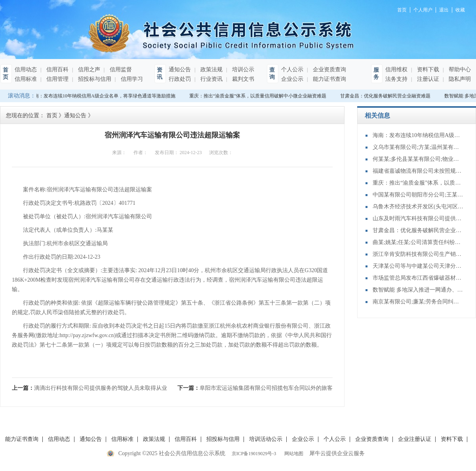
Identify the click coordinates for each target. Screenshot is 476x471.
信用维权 (396, 70)
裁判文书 (242, 79)
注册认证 (427, 79)
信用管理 (57, 79)
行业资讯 (211, 79)
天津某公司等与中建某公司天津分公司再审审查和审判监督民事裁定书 (418, 266)
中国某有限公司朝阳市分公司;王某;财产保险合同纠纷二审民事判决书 (418, 195)
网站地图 (293, 454)
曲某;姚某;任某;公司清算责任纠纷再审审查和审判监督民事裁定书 (418, 242)
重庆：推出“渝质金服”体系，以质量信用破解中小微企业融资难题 (259, 96)
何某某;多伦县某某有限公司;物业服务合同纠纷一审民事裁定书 (418, 159)
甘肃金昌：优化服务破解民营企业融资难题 (386, 96)
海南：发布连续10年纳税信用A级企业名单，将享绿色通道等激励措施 (103, 96)
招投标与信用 (94, 79)
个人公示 (292, 70)
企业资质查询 (329, 70)
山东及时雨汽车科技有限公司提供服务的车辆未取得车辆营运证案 (418, 218)
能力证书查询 (329, 79)
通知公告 (180, 70)
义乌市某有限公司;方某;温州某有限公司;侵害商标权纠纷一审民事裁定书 (418, 147)
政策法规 (211, 70)
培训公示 (242, 70)
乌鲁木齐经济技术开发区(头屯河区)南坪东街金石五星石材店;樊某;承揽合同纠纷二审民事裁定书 (418, 207)
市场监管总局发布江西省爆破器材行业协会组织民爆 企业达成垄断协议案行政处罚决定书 (418, 278)
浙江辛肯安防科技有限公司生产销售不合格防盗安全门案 (418, 254)
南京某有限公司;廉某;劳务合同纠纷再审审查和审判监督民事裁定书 (418, 302)
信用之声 (88, 70)
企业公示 (292, 79)
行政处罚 (180, 79)
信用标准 (26, 79)
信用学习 (131, 79)
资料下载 (427, 70)
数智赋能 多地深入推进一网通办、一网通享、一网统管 (418, 290)
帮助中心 (459, 70)
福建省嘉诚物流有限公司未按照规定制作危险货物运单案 (418, 171)
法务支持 (396, 79)
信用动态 (26, 70)
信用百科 (57, 70)
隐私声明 (459, 79)
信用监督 (120, 70)
